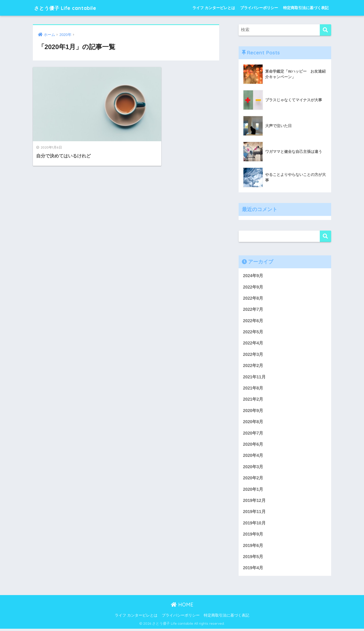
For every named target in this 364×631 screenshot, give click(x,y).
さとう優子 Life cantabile (71, 8)
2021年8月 (253, 389)
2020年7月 (253, 434)
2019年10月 (254, 525)
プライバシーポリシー (259, 8)
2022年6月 (253, 321)
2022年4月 (253, 344)
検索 (325, 236)
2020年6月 (253, 446)
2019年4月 (253, 570)
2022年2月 (253, 366)
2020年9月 (253, 412)
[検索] (325, 30)
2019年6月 (253, 547)
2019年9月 (253, 536)
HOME (182, 607)
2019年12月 (254, 502)
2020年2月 (253, 480)
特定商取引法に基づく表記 (306, 8)
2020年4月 (253, 457)
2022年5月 (253, 332)
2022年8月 (253, 299)
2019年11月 (254, 513)
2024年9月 (253, 276)
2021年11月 (254, 378)
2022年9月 (253, 287)
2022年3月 (253, 355)
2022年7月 (253, 310)
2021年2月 (253, 400)
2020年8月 (253, 423)
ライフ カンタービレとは (214, 8)
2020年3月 (253, 468)
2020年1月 (253, 491)
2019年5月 (253, 559)
